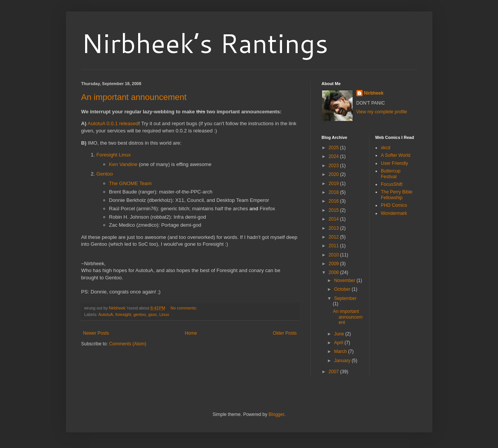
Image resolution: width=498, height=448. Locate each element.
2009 (334, 264)
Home (191, 333)
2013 (334, 228)
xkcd (386, 148)
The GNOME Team (131, 183)
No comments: (185, 308)
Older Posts (285, 333)
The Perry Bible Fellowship (397, 195)
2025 (334, 148)
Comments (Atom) (128, 344)
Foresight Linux (114, 155)
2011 (334, 246)
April (339, 343)
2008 (334, 272)
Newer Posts (96, 333)
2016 (334, 201)
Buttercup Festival (391, 174)
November (345, 280)
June (339, 334)
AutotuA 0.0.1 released (113, 123)
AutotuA (106, 314)
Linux (164, 314)
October (343, 289)
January (343, 361)
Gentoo (105, 174)
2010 (334, 255)
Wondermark (394, 213)
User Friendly (394, 163)
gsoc (153, 314)
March (341, 351)
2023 (334, 166)
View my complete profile (382, 112)
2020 (334, 174)
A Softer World (396, 155)
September (345, 298)
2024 (334, 156)
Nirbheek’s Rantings (205, 43)
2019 (334, 184)
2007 (334, 372)
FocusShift (392, 184)
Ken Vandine (123, 164)
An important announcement (134, 97)
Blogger (276, 414)
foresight (123, 314)
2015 (334, 210)
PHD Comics (394, 205)
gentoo (140, 314)
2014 (334, 219)
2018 (334, 192)
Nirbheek (374, 93)
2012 (334, 237)
